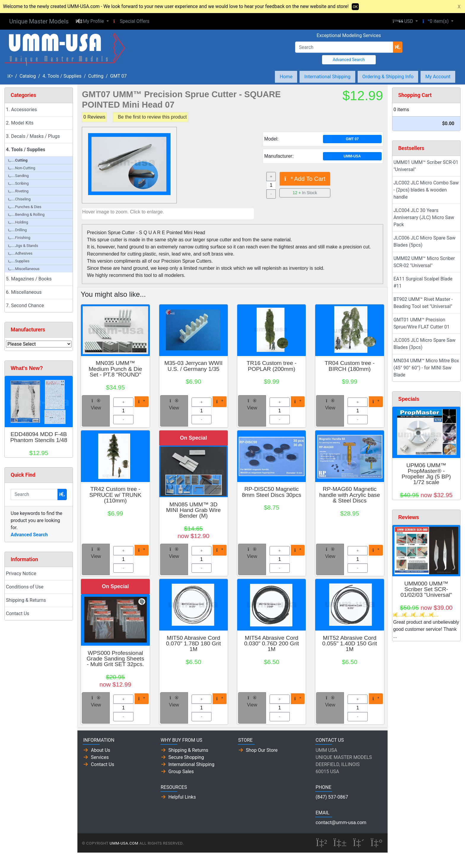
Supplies (19, 261)
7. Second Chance (25, 305)
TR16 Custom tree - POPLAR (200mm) (271, 366)
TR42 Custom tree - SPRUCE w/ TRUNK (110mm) (115, 495)
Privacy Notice (21, 573)
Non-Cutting (22, 168)
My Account (438, 77)
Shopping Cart (415, 95)
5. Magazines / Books (29, 279)
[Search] (344, 47)
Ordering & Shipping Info (388, 77)
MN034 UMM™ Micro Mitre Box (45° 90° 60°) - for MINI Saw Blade (426, 368)
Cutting (96, 76)
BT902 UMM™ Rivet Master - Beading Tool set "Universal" (423, 303)
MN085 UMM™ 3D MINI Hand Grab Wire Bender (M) (193, 510)
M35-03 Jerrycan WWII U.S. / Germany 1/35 (193, 366)
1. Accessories (22, 110)
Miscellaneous (24, 269)
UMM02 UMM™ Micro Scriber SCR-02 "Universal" (424, 262)
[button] (92, 21)
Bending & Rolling (26, 214)
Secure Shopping (186, 757)
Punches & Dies (25, 207)
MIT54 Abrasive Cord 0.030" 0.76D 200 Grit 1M (271, 643)
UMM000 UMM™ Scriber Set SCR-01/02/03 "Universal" (426, 589)
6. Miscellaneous (24, 292)
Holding (18, 222)
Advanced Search (349, 60)
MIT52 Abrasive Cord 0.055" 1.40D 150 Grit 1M (350, 643)
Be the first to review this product (152, 117)
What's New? (27, 368)
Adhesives (20, 253)
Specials (409, 399)
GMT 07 (118, 76)
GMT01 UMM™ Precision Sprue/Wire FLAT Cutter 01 (422, 323)
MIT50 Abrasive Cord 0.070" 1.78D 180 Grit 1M (194, 643)
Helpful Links (182, 797)
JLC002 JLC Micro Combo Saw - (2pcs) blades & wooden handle (426, 190)
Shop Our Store (262, 750)
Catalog (28, 76)
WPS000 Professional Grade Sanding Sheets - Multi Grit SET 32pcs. (115, 659)
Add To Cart (305, 179)
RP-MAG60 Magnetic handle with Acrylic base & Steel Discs (350, 495)
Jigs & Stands (23, 246)
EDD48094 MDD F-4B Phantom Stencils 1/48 (39, 437)
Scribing (18, 183)
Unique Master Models (39, 21)
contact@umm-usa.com (341, 822)
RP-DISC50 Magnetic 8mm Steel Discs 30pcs (271, 492)
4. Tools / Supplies (62, 76)
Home (286, 77)
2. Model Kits (20, 123)
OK (355, 7)
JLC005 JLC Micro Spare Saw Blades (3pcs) (425, 344)
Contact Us (18, 613)
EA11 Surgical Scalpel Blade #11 (423, 282)
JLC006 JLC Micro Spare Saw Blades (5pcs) (425, 241)
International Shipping (327, 77)
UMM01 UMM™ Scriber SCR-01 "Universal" (426, 166)
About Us (100, 750)
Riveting (18, 191)
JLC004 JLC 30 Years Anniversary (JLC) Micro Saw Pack (424, 217)
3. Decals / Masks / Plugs (33, 136)
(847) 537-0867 (332, 797)
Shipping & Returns (26, 600)
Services (100, 757)
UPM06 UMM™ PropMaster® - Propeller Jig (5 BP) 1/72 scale (426, 474)
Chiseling (19, 199)
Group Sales (181, 772)
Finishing (19, 238)
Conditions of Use (25, 587)
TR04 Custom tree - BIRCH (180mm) (350, 366)
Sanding (18, 176)
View (96, 404)
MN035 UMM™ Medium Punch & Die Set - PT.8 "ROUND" (115, 369)
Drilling (17, 230)
